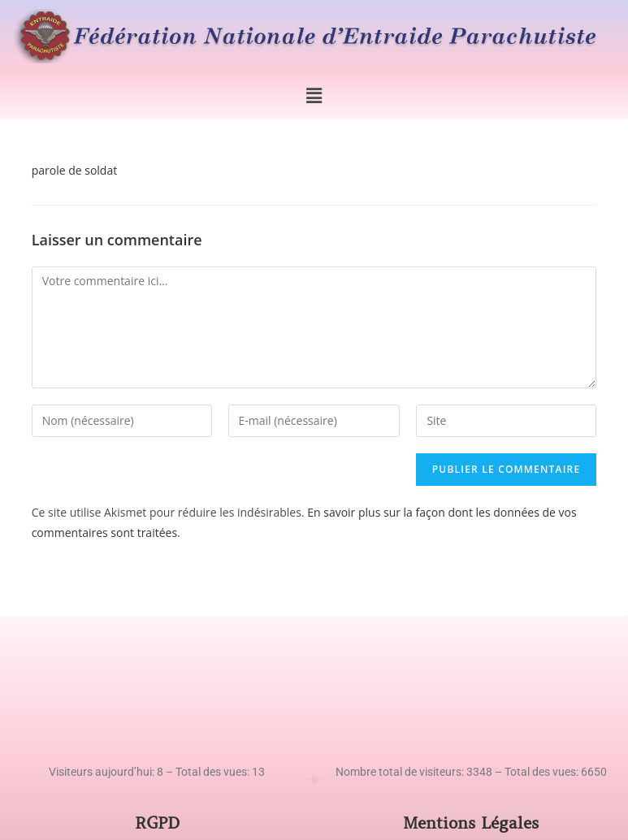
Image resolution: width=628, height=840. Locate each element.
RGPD (157, 823)
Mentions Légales (471, 823)
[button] (314, 95)
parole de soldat (75, 170)
